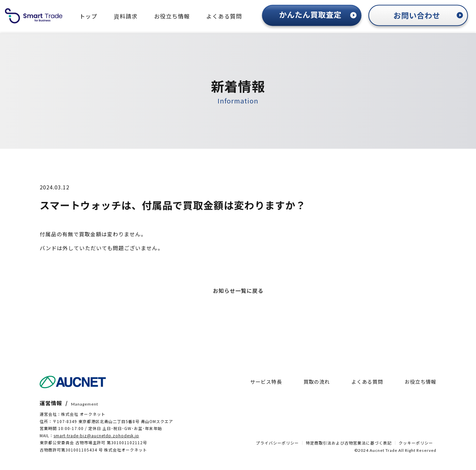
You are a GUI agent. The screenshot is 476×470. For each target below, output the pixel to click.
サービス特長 (266, 382)
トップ (88, 16)
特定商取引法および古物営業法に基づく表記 (349, 443)
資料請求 (126, 16)
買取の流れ (317, 382)
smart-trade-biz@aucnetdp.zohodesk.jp (96, 435)
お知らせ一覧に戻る (238, 291)
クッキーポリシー (416, 443)
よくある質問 (224, 16)
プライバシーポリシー (277, 443)
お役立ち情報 (172, 16)
